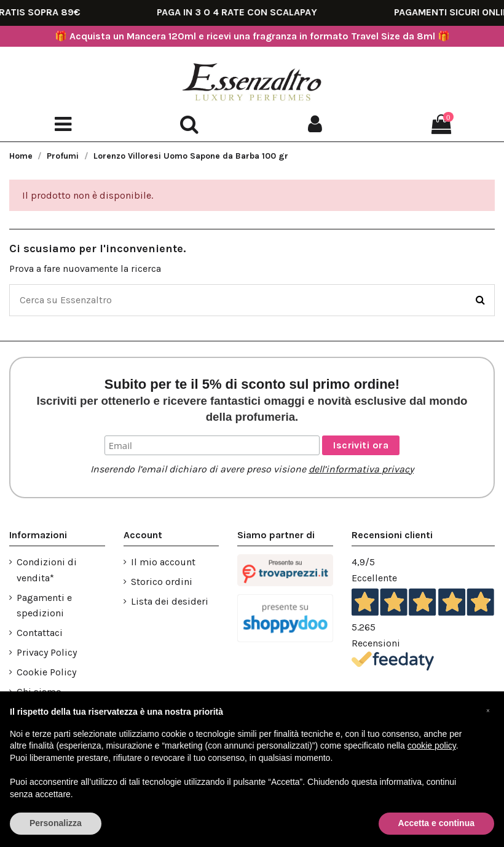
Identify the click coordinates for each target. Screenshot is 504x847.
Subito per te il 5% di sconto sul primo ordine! (252, 400)
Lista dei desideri (170, 601)
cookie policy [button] (432, 746)
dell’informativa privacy (361, 469)
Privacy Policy (47, 652)
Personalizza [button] (56, 823)
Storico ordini (162, 582)
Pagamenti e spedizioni (44, 606)
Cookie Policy (46, 672)
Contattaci (40, 633)
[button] (488, 711)
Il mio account (163, 562)
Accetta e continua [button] (436, 823)
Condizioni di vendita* (47, 570)
